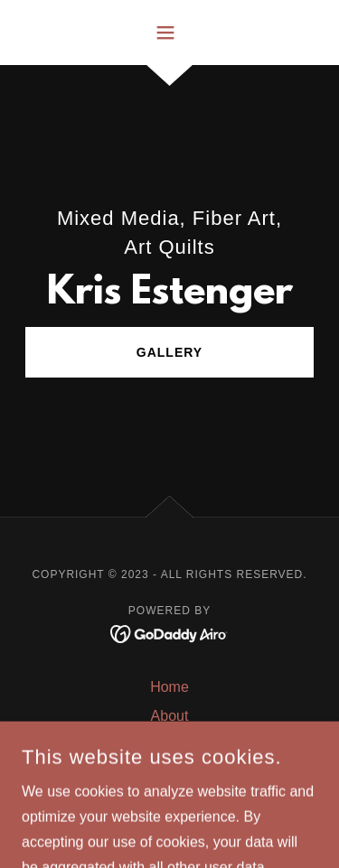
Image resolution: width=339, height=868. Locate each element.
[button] (169, 33)
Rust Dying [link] (169, 774)
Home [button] (169, 687)
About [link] (170, 716)
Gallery (169, 352)
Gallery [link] (169, 745)
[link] (169, 633)
